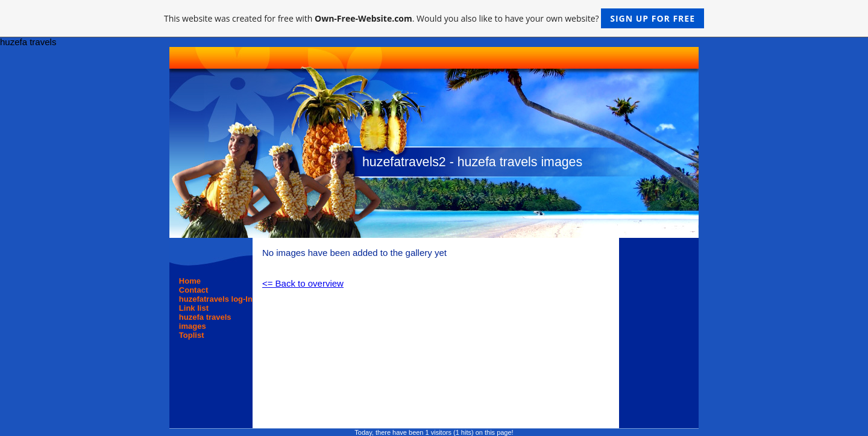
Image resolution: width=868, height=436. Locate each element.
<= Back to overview (303, 283)
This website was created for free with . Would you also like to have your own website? (434, 18)
